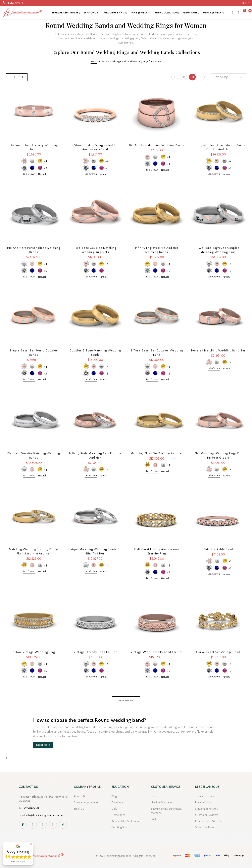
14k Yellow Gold (40, 161)
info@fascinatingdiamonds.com (45, 815)
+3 (45, 168)
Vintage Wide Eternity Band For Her (157, 652)
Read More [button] (43, 745)
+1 (230, 561)
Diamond (24, 168)
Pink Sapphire (40, 168)
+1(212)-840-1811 (16, 3)
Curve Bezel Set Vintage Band (218, 652)
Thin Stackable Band (218, 549)
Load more (126, 701)
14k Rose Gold (24, 161)
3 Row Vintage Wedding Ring (34, 652)
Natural (42, 174)
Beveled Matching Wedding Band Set (218, 351)
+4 (45, 161)
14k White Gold (32, 161)
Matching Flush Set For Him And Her (157, 454)
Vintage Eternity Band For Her (95, 652)
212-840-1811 (32, 808)
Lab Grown (29, 174)
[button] (31, 844)
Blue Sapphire (32, 168)
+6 (230, 168)
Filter (17, 77)
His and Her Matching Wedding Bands (157, 145)
